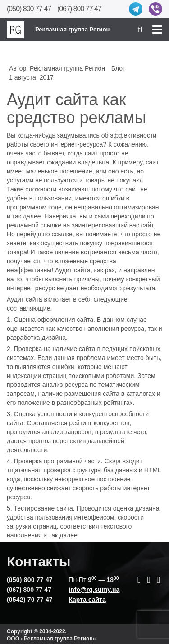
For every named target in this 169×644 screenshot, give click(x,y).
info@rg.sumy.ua (94, 590)
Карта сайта (87, 600)
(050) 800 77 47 (29, 9)
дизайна (147, 508)
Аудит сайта (73, 270)
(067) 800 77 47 (79, 9)
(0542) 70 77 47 (30, 600)
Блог (118, 68)
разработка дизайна (36, 338)
